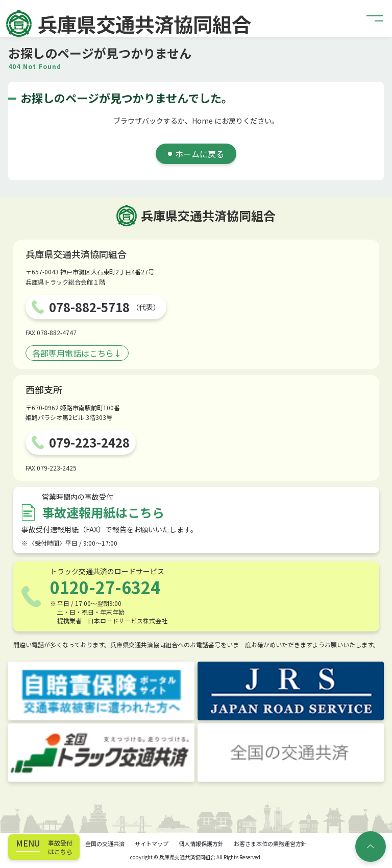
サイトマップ (152, 843)
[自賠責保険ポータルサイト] (101, 691)
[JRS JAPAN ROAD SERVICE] (291, 691)
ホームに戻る (200, 154)
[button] (375, 18)
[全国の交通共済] (291, 753)
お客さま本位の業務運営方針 (270, 843)
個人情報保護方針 (201, 843)
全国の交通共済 (105, 843)
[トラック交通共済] (101, 753)
